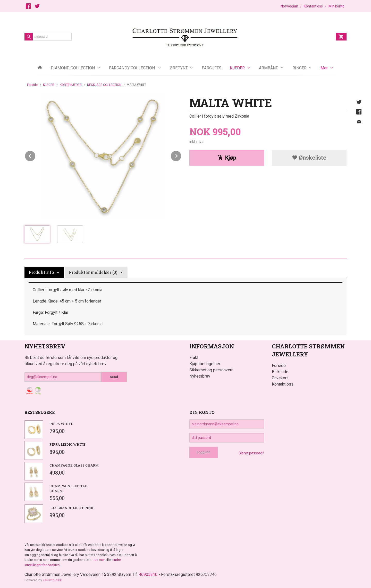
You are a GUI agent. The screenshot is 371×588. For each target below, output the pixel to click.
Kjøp (227, 158)
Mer (324, 68)
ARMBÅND (269, 68)
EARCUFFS (212, 68)
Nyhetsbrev (200, 376)
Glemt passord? (251, 453)
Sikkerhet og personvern (211, 370)
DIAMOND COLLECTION (73, 68)
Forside (32, 85)
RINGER (300, 68)
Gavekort (280, 378)
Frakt (194, 358)
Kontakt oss (283, 384)
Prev (36, 155)
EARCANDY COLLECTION (132, 68)
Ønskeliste (309, 158)
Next (181, 155)
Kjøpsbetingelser (205, 364)
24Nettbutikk (52, 580)
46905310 (148, 574)
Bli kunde (280, 372)
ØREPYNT (179, 68)
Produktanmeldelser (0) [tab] (93, 272)
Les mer (99, 560)
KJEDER (237, 68)
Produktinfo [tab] (41, 272)
